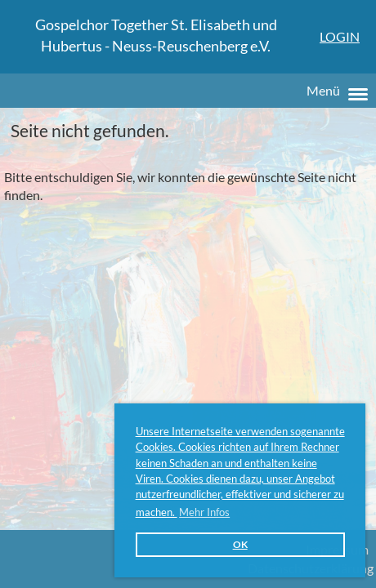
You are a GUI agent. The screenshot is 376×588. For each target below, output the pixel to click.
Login (340, 36)
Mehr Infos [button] (204, 512)
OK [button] (240, 544)
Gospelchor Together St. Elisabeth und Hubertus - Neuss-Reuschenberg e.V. (156, 35)
